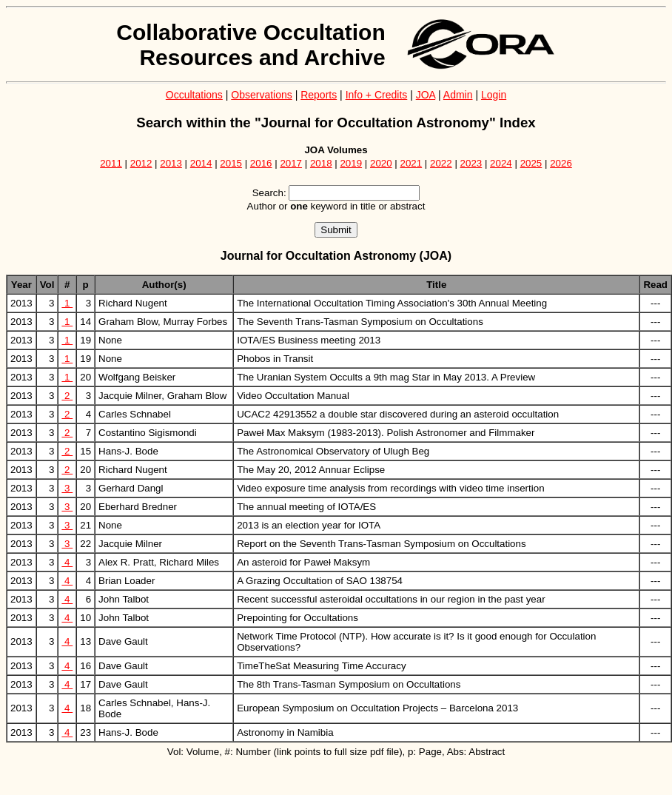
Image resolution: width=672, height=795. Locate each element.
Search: (269, 193)
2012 (141, 163)
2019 (351, 163)
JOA (426, 95)
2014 (201, 163)
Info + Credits (377, 95)
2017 (291, 163)
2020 (381, 163)
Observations (261, 95)
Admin (458, 95)
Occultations (194, 95)
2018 (321, 163)
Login (494, 95)
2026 (561, 163)
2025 (531, 163)
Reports (319, 95)
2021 (411, 163)
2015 (231, 163)
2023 (471, 163)
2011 (111, 163)
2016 (261, 163)
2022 (441, 163)
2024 (501, 163)
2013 (171, 163)
